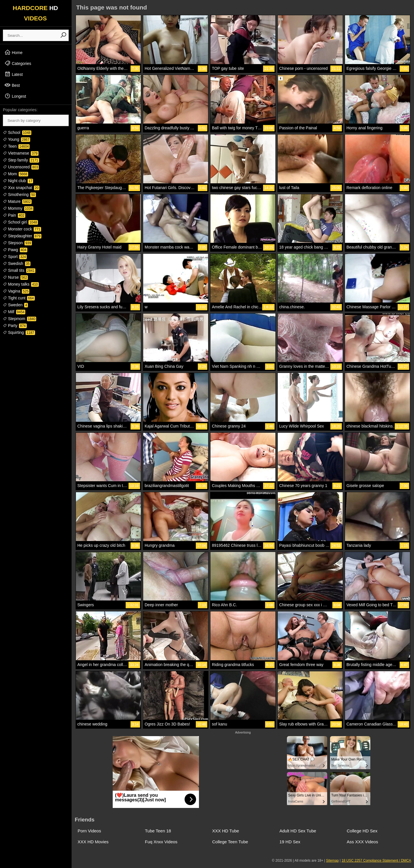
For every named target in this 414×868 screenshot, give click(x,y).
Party (15, 326)
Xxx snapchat (21, 188)
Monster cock (22, 229)
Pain (14, 215)
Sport (15, 257)
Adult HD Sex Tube (298, 831)
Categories (18, 63)
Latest (14, 74)
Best (12, 85)
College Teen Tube (230, 842)
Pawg (15, 250)
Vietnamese (21, 153)
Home (13, 52)
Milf (14, 312)
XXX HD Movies (93, 842)
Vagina (16, 291)
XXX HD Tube (226, 831)
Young (17, 139)
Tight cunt (19, 298)
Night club (18, 181)
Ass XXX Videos (362, 842)
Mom (16, 174)
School (17, 132)
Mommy (18, 208)
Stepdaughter (22, 236)
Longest (15, 96)
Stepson (17, 243)
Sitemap (332, 861)
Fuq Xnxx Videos (161, 842)
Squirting (19, 332)
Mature (17, 201)
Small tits (19, 270)
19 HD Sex (290, 842)
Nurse (15, 277)
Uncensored (21, 167)
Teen (16, 146)
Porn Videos (89, 831)
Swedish (17, 263)
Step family (21, 160)
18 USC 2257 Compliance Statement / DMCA (376, 861)
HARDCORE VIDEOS (35, 13)
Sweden (15, 305)
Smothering (19, 195)
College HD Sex (362, 831)
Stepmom (20, 319)
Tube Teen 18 (158, 831)
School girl (20, 222)
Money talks (21, 284)
